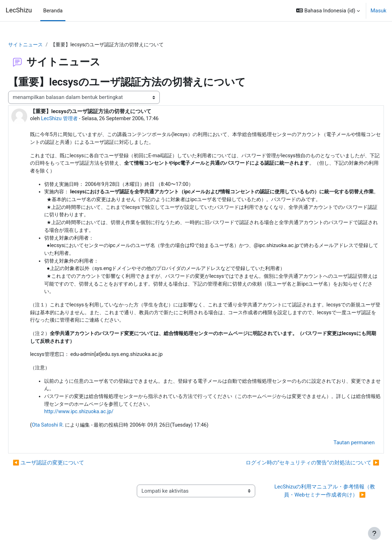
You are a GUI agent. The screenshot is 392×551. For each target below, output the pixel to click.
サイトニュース (44, 45)
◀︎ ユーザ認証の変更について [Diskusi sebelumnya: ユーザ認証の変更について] (65, 480)
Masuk (378, 11)
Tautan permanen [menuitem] (337, 459)
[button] (328, 11)
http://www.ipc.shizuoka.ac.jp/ (97, 428)
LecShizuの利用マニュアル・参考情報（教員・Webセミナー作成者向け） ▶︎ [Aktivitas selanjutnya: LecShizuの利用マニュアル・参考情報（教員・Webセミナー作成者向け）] (314, 508)
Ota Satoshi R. (65, 442)
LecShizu (19, 10)
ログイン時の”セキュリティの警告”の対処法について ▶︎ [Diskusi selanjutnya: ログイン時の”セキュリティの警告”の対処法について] (296, 480)
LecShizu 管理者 (78, 119)
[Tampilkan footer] (374, 533)
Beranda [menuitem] (53, 11)
